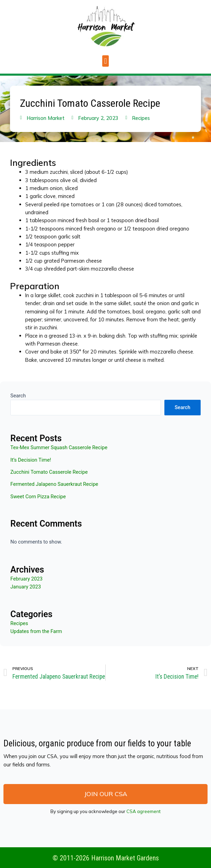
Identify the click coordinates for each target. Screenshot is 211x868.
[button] (105, 61)
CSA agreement (143, 811)
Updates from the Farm (36, 631)
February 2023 (26, 579)
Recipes (141, 118)
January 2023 (26, 587)
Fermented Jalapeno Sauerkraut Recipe (54, 484)
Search (18, 396)
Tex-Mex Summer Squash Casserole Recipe (59, 447)
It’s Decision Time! (31, 460)
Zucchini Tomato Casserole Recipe (49, 472)
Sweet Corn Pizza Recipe (38, 497)
